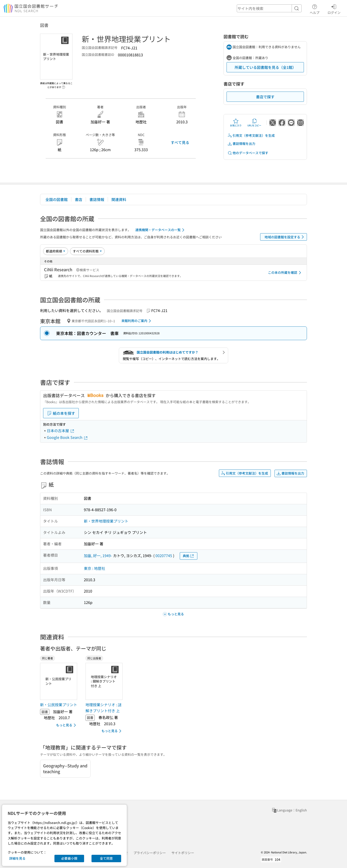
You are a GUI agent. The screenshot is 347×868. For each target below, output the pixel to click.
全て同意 (106, 858)
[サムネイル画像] (60, 681)
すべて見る (180, 142)
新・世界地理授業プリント (106, 521)
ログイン (334, 9)
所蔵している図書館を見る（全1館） (265, 67)
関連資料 (119, 199)
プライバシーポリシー (150, 853)
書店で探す (265, 97)
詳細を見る (17, 858)
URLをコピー (254, 123)
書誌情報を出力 (241, 144)
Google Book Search (67, 437)
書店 (79, 199)
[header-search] (269, 8)
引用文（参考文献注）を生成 (251, 136)
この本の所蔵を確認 (285, 273)
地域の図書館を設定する (285, 237)
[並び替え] (56, 251)
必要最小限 (69, 858)
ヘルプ (315, 9)
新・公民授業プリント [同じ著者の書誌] (59, 705)
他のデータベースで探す (248, 153)
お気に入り (236, 123)
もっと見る (67, 725)
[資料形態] (87, 251)
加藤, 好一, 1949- (98, 555)
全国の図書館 (57, 199)
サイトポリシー (183, 853)
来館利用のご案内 (137, 321)
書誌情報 (97, 199)
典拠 (189, 556)
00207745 (164, 555)
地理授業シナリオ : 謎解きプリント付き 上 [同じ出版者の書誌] (104, 708)
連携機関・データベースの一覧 (161, 230)
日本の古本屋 (61, 431)
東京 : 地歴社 (95, 568)
